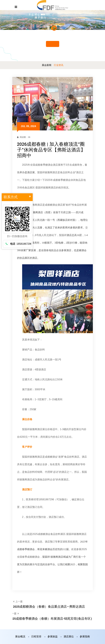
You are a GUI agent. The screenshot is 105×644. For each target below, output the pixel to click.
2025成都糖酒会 (41, 534)
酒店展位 (69, 637)
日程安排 (36, 637)
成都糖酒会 (51, 205)
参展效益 (53, 637)
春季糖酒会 (47, 165)
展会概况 (20, 637)
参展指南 (85, 637)
